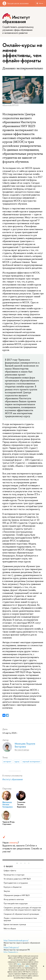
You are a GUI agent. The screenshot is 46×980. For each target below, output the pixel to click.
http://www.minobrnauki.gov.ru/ (16, 940)
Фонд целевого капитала (14, 899)
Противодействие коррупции (16, 903)
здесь (19, 964)
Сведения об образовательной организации (21, 914)
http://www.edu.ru (11, 952)
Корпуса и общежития (13, 887)
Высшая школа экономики (18, 3)
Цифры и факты (10, 870)
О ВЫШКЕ (8, 866)
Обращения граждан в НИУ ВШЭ (17, 895)
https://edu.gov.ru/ (11, 947)
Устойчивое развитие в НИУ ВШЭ (17, 879)
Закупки (7, 891)
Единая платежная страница (15, 924)
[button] (17, 863)
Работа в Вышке (10, 928)
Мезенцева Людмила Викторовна (25, 745)
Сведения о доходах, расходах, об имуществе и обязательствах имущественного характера (22, 909)
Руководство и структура (14, 875)
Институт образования (16, 19)
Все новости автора (22, 750)
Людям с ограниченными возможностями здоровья (20, 919)
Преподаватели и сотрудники (16, 883)
